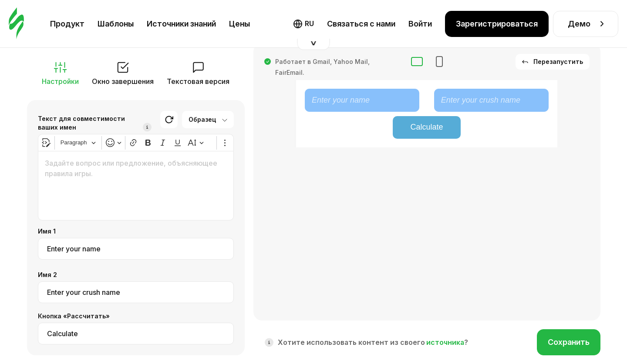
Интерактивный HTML (327, 22)
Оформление (567, 22)
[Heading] (78, 143)
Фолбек (392, 22)
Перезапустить (553, 62)
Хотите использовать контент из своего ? (373, 342)
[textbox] (136, 186)
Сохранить (569, 342)
